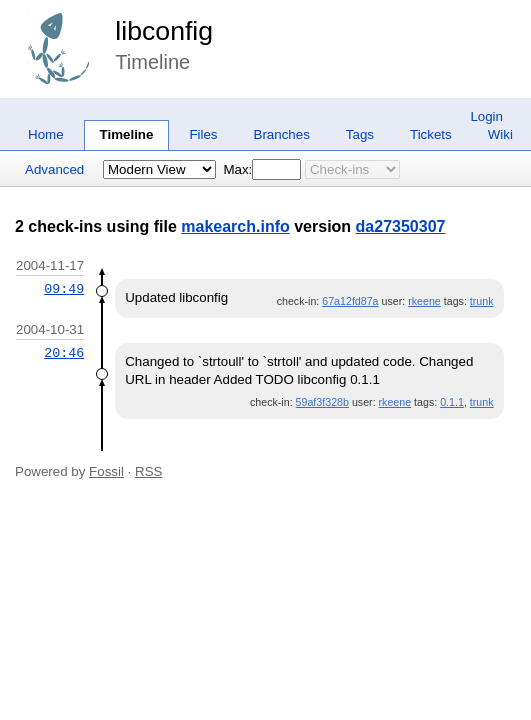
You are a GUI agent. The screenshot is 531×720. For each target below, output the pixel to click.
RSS (148, 471)
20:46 (64, 353)
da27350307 (401, 226)
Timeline (127, 134)
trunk (482, 301)
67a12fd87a (350, 301)
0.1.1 (452, 402)
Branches (282, 134)
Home (46, 134)
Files (203, 134)
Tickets (431, 134)
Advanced (54, 169)
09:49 (64, 289)
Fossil (106, 471)
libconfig (164, 31)
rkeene (424, 301)
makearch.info (235, 226)
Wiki (500, 134)
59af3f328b (322, 402)
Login (486, 116)
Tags (360, 134)
